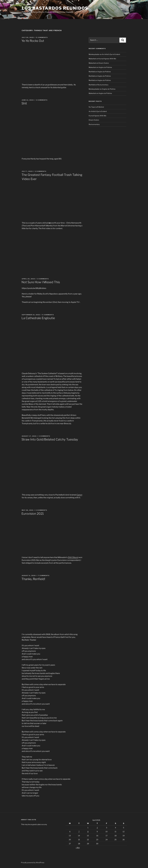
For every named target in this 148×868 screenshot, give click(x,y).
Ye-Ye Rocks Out (33, 41)
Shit (24, 103)
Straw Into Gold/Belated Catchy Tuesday (50, 439)
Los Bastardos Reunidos (55, 8)
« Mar (78, 848)
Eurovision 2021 (33, 514)
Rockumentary (103, 85)
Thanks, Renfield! (33, 579)
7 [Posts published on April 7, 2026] (79, 832)
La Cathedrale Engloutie (38, 318)
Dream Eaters (104, 63)
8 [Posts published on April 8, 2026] (88, 832)
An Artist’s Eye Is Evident (111, 54)
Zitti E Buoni (73, 557)
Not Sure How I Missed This (41, 282)
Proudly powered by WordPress (33, 862)
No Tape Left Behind (96, 107)
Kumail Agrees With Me (107, 59)
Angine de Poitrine (105, 67)
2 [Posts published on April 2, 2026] (97, 828)
